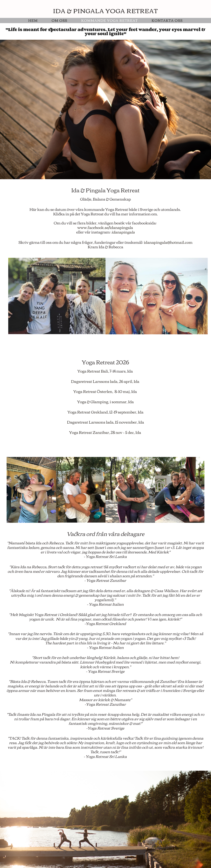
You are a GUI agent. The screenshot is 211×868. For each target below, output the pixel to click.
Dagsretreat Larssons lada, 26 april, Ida (105, 381)
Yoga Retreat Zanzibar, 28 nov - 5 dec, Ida (105, 432)
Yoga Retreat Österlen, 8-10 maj (101, 391)
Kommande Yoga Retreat (109, 20)
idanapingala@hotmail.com (168, 242)
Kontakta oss (167, 20)
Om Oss (60, 20)
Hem (33, 20)
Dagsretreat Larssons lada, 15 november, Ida (105, 422)
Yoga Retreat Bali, (93, 371)
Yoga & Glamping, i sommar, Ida (105, 402)
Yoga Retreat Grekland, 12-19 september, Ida (105, 412)
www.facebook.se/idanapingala (105, 227)
